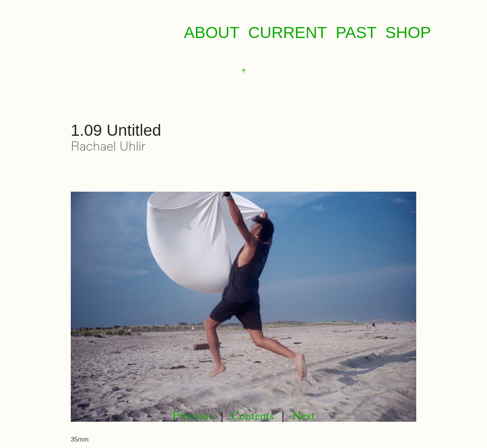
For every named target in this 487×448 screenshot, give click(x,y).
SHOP (408, 33)
